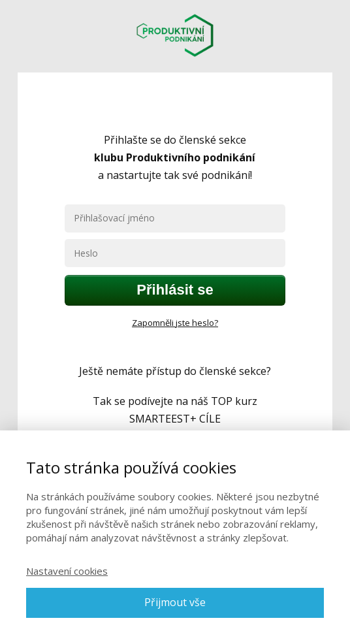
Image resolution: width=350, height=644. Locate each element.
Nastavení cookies (67, 571)
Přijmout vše (175, 602)
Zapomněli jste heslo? (175, 323)
